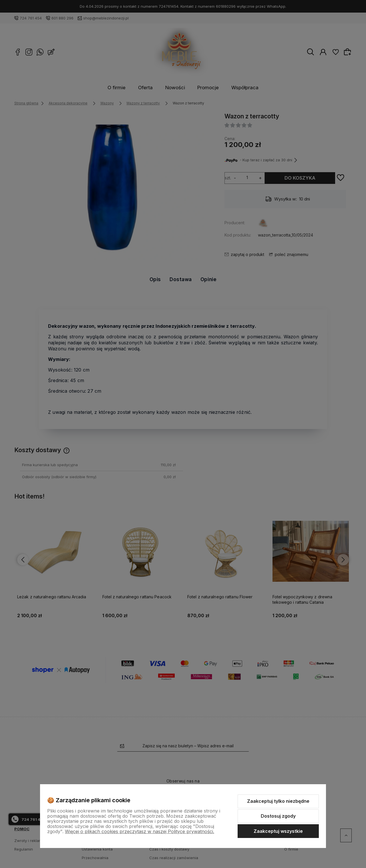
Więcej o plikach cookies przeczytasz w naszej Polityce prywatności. (140, 831)
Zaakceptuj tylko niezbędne (278, 801)
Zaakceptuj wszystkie (278, 831)
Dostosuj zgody (278, 816)
